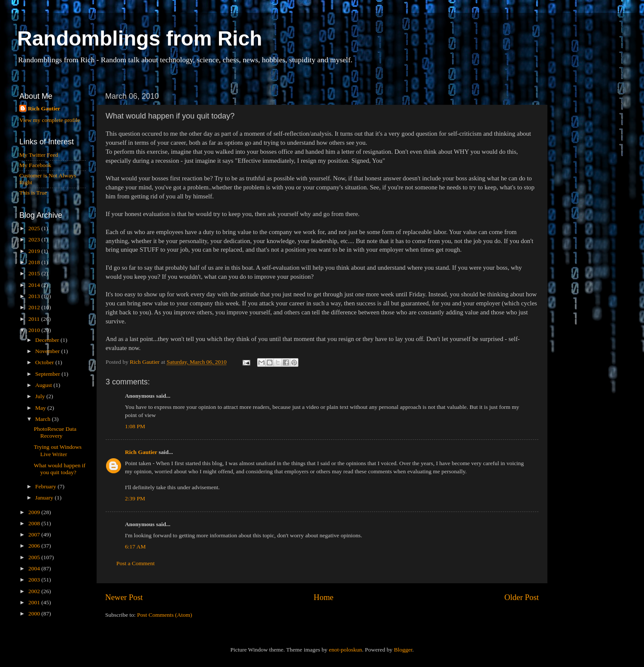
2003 (35, 580)
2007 (35, 535)
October (45, 362)
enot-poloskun (345, 650)
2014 (35, 285)
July (41, 396)
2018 (35, 262)
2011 (35, 319)
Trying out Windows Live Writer (58, 450)
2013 (35, 296)
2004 (35, 568)
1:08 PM (135, 426)
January (45, 498)
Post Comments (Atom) (164, 615)
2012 (35, 307)
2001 (35, 602)
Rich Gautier (141, 452)
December (48, 340)
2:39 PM (135, 498)
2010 (35, 330)
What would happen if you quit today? (60, 469)
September (48, 374)
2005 (35, 557)
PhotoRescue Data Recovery (55, 432)
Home (324, 597)
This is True (33, 193)
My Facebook (35, 165)
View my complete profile (50, 120)
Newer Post (124, 597)
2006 (35, 546)
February (46, 486)
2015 (35, 273)
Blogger (403, 650)
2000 (35, 614)
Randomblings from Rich (140, 38)
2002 (35, 591)
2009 (35, 512)
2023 (35, 239)
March (44, 419)
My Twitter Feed (39, 155)
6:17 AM (135, 547)
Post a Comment (135, 563)
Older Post (522, 597)
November (48, 351)
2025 (35, 228)
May (41, 408)
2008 (35, 523)
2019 (35, 251)
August (44, 385)
